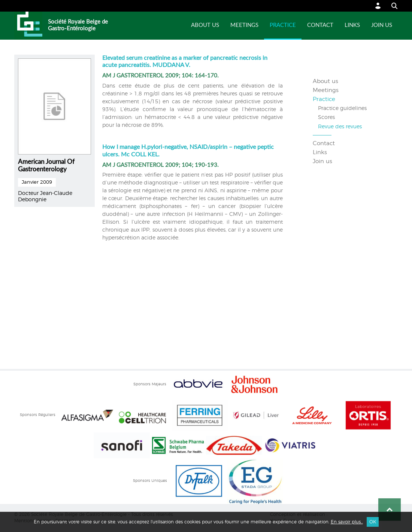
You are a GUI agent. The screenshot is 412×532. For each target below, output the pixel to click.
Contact (320, 25)
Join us (382, 25)
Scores (326, 117)
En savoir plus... (347, 522)
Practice (283, 25)
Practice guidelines (342, 108)
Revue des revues (340, 127)
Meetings (244, 25)
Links (352, 25)
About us (205, 25)
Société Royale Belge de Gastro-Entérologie (78, 25)
